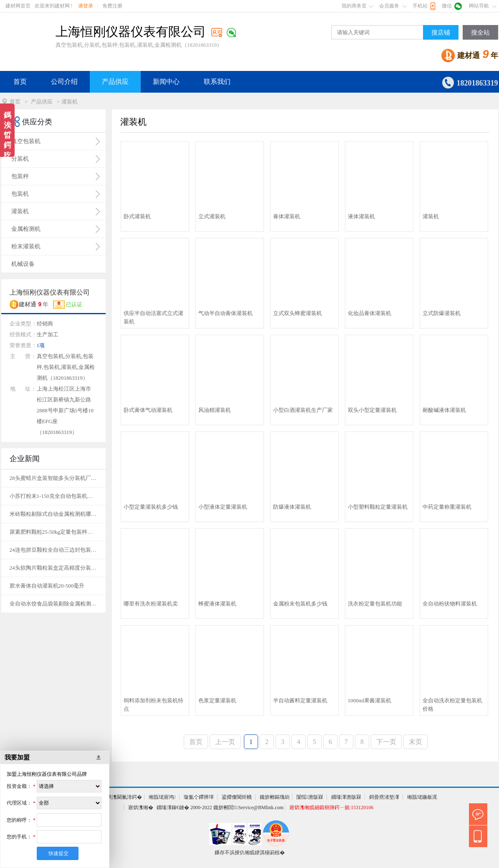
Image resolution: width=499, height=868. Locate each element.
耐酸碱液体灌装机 (444, 410)
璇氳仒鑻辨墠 (199, 797)
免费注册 (112, 6)
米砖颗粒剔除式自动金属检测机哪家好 (53, 514)
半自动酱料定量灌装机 (300, 700)
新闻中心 (166, 82)
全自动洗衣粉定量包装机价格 (452, 705)
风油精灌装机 (215, 410)
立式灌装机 (212, 216)
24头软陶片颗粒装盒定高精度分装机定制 (53, 568)
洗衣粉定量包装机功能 (375, 604)
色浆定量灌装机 (217, 700)
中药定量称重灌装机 (447, 507)
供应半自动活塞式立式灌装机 (153, 317)
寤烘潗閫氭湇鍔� (122, 797)
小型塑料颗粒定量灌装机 (378, 507)
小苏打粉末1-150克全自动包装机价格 (53, 496)
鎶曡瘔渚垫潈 (384, 797)
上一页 (225, 742)
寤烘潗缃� (141, 807)
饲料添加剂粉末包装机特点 (153, 705)
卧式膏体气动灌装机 (148, 410)
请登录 (86, 6)
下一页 (386, 742)
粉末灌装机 (26, 246)
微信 (447, 6)
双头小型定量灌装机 (372, 410)
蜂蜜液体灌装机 (217, 604)
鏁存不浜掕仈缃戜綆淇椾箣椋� (250, 853)
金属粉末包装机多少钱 (300, 604)
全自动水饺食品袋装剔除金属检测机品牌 (53, 604)
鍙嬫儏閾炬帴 (237, 797)
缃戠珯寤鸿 (162, 797)
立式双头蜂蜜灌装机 (298, 313)
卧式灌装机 (137, 216)
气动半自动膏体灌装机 (225, 313)
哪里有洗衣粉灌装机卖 (151, 604)
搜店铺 (441, 33)
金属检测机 (26, 229)
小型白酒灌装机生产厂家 (303, 410)
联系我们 (217, 82)
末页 (415, 742)
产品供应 (115, 82)
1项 (41, 345)
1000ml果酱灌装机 (370, 700)
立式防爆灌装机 (442, 313)
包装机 (20, 194)
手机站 (420, 6)
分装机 (20, 159)
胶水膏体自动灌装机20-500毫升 (47, 586)
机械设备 (23, 264)
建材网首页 (18, 6)
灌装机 (431, 216)
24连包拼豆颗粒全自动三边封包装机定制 (53, 550)
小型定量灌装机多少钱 (151, 507)
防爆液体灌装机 (292, 507)
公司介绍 (64, 82)
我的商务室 (354, 6)
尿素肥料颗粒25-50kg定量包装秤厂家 (53, 532)
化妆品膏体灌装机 (370, 313)
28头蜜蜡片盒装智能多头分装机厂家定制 (53, 478)
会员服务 (389, 6)
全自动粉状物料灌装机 (450, 604)
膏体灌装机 (287, 216)
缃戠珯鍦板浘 (422, 797)
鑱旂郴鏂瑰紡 (275, 797)
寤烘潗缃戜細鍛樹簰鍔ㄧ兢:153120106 (331, 807)
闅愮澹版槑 (310, 797)
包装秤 (20, 176)
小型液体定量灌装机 (223, 507)
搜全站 (480, 33)
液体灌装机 (361, 216)
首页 (20, 82)
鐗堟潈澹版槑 (346, 797)
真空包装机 (26, 141)
